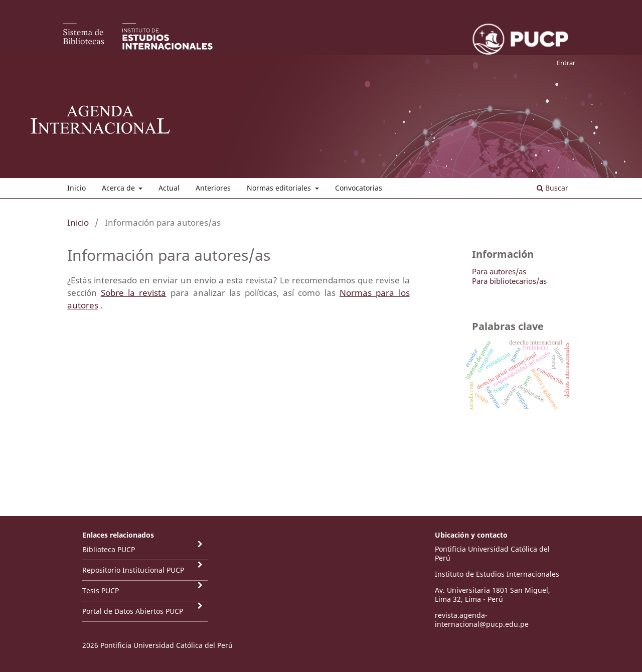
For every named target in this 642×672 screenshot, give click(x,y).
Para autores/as (499, 271)
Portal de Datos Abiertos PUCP (133, 611)
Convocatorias (359, 188)
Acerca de (119, 188)
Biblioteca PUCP (109, 549)
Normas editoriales (280, 188)
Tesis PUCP (101, 591)
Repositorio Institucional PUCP (133, 570)
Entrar (566, 63)
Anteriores (213, 188)
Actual (169, 188)
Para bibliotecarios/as (509, 281)
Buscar (552, 188)
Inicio (76, 188)
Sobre (114, 293)
